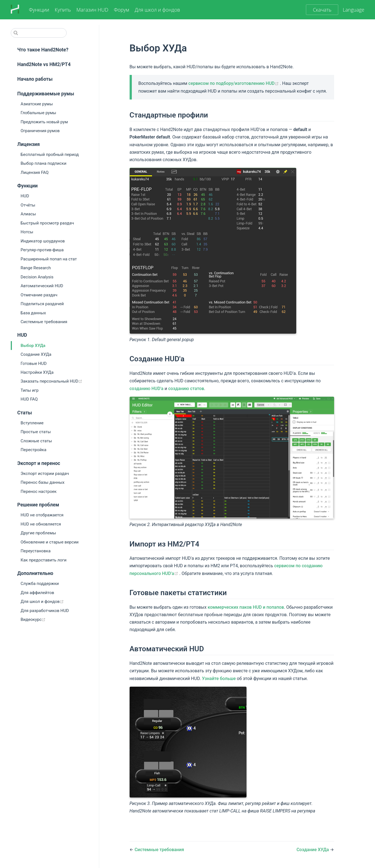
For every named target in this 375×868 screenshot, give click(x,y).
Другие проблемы (38, 533)
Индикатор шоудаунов (43, 241)
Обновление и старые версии (50, 542)
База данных (33, 313)
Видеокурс (52, 619)
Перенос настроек (39, 491)
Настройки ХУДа (37, 372)
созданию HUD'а (147, 389)
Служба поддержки (40, 584)
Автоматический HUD (42, 286)
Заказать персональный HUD (60, 381)
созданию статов (186, 389)
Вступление (32, 423)
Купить (63, 10)
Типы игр (30, 390)
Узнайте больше (219, 679)
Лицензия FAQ (35, 172)
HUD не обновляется (41, 524)
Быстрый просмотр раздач (47, 223)
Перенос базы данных (43, 482)
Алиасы (28, 214)
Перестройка (34, 450)
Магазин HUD (92, 10)
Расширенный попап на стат (49, 259)
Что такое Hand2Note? (43, 50)
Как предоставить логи (44, 560)
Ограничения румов (40, 131)
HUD (25, 196)
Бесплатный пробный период (50, 155)
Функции (39, 10)
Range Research (36, 268)
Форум (121, 10)
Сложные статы (36, 441)
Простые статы (36, 432)
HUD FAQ (29, 399)
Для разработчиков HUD (45, 611)
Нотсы (27, 232)
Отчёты (28, 205)
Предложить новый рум (44, 122)
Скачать (322, 10)
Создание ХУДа (36, 354)
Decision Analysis (37, 277)
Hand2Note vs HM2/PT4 (44, 64)
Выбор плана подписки (44, 163)
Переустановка (36, 551)
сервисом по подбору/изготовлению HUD (234, 83)
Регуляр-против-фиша (42, 250)
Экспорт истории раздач (45, 474)
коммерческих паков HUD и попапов (246, 607)
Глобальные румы (39, 113)
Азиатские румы (37, 104)
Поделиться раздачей (42, 304)
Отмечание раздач (39, 295)
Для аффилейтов (37, 593)
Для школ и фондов (157, 10)
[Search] (39, 33)
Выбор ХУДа (33, 346)
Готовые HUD (34, 364)
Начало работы (35, 79)
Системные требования (44, 322)
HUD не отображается (42, 515)
